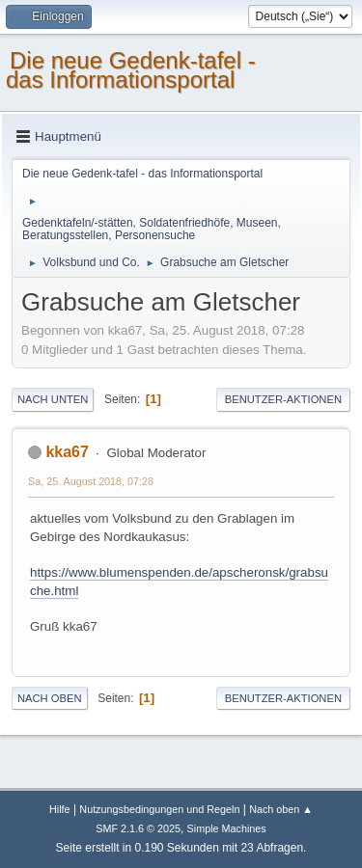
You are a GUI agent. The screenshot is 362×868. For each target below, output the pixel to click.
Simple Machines (227, 828)
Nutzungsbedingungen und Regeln (159, 809)
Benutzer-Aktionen (283, 399)
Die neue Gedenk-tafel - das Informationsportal (131, 70)
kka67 (67, 452)
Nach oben (50, 698)
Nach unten (53, 399)
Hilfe (60, 809)
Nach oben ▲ (281, 809)
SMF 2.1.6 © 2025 (138, 828)
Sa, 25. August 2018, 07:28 (91, 481)
